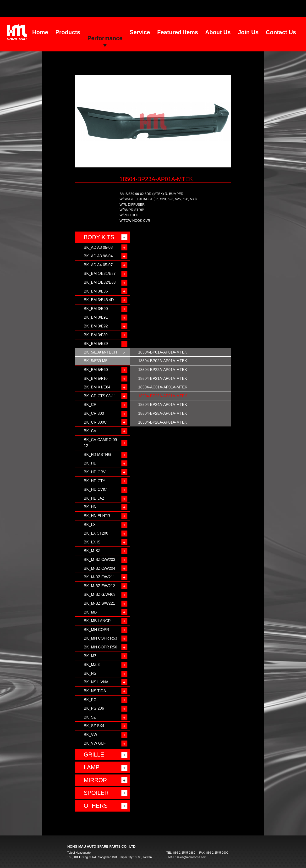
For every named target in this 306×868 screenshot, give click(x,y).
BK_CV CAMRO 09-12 (101, 443)
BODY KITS (99, 237)
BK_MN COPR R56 (100, 647)
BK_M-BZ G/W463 (99, 594)
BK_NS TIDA (95, 691)
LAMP (91, 767)
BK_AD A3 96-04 (98, 256)
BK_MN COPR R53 (100, 638)
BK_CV (90, 431)
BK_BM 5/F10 (96, 379)
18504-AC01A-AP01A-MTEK (163, 387)
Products (68, 32)
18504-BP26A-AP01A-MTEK (163, 422)
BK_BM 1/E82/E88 (100, 282)
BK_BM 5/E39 (96, 344)
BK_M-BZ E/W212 (99, 586)
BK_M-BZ (92, 551)
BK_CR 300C (95, 422)
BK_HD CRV (95, 472)
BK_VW (90, 735)
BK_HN (90, 507)
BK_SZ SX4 (94, 726)
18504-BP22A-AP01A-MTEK (163, 370)
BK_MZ (90, 656)
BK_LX (90, 525)
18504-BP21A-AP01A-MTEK (163, 379)
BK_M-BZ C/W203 (99, 560)
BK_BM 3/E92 (96, 326)
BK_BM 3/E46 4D (99, 300)
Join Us (248, 32)
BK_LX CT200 (96, 533)
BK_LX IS (92, 542)
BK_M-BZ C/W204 (99, 568)
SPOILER (96, 793)
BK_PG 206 (94, 708)
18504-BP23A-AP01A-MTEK (163, 396)
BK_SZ (90, 717)
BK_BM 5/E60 (96, 370)
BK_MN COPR (96, 630)
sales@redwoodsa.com (192, 857)
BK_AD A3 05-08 (98, 247)
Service (140, 32)
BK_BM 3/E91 (96, 317)
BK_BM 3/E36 (96, 291)
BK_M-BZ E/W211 (99, 577)
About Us (218, 32)
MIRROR (95, 780)
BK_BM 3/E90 (96, 309)
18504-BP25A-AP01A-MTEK (163, 413)
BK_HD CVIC (95, 489)
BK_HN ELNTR (97, 516)
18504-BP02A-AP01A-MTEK (163, 361)
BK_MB (90, 612)
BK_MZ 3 (92, 665)
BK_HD (90, 463)
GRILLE (94, 755)
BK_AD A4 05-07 (98, 265)
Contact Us (281, 32)
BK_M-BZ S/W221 (99, 603)
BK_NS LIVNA (96, 682)
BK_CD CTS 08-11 (100, 396)
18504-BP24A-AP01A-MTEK (163, 405)
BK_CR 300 (94, 413)
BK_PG (90, 700)
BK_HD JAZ (94, 498)
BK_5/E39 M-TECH (100, 352)
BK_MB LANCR (97, 621)
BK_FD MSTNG (97, 455)
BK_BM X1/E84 (97, 387)
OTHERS (96, 806)
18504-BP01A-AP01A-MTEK (163, 352)
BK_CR (90, 405)
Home (40, 32)
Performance (105, 38)
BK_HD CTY (94, 481)
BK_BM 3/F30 (96, 335)
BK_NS (90, 673)
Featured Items (178, 32)
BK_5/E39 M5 (96, 361)
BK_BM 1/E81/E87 (100, 274)
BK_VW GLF (95, 743)
